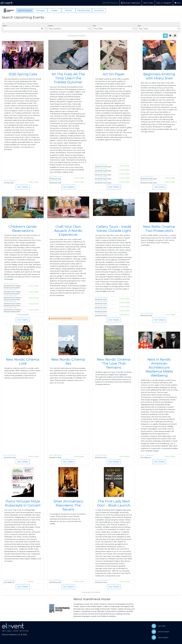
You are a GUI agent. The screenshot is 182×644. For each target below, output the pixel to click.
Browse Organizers (131, 3)
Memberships (84, 10)
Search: (5, 26)
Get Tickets (23, 187)
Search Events (25, 10)
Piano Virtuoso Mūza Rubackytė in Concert (23, 503)
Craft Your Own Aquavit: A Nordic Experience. (68, 231)
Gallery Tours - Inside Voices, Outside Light (114, 229)
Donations (99, 10)
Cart (177, 3)
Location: (51, 26)
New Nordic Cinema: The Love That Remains (114, 363)
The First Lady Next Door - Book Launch (114, 503)
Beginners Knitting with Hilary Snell (159, 76)
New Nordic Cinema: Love (23, 361)
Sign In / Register (164, 3)
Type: (139, 26)
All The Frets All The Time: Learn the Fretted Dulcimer (68, 78)
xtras (68, 10)
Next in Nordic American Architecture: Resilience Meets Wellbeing (159, 367)
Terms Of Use (24, 631)
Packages (40, 10)
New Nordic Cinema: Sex (68, 361)
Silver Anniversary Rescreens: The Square (68, 505)
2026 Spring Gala (23, 74)
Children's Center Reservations (23, 229)
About (9, 631)
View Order (148, 3)
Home (4, 631)
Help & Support (163, 637)
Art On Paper (114, 74)
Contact (15, 631)
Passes (54, 10)
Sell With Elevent (110, 3)
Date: (94, 26)
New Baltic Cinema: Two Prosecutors (159, 229)
